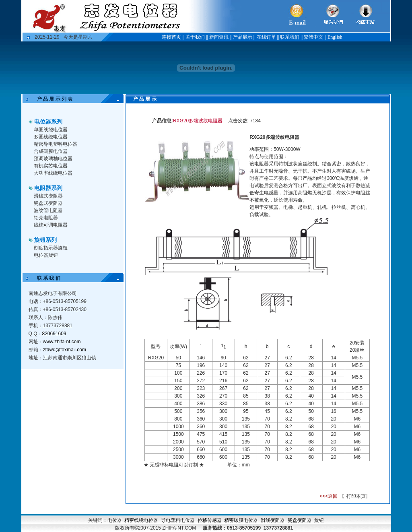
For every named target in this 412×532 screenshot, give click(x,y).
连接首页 (171, 37)
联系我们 (290, 37)
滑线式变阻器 (48, 196)
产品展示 (243, 37)
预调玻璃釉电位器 (53, 159)
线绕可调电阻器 (51, 225)
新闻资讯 (219, 37)
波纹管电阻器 (48, 210)
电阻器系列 (48, 188)
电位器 (115, 520)
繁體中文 (313, 37)
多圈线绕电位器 (51, 137)
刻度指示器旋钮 (51, 248)
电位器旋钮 (46, 255)
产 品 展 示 (140, 99)
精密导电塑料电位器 (56, 144)
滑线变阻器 (273, 520)
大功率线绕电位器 (53, 173)
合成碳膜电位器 (51, 151)
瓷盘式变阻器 (48, 203)
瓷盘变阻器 (300, 520)
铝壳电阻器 (46, 218)
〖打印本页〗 (355, 496)
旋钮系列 (45, 240)
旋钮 (319, 520)
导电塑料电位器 (178, 520)
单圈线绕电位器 (51, 130)
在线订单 (266, 37)
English (335, 37)
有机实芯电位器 (51, 166)
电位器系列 (48, 122)
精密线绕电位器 (141, 520)
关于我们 (195, 37)
